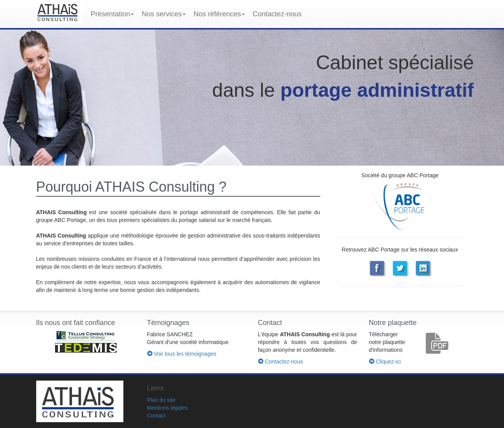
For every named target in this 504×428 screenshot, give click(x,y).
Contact (156, 416)
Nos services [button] (164, 14)
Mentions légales (168, 408)
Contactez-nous (277, 14)
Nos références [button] (219, 14)
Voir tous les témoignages (182, 354)
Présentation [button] (112, 14)
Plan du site (161, 400)
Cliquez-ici (385, 362)
